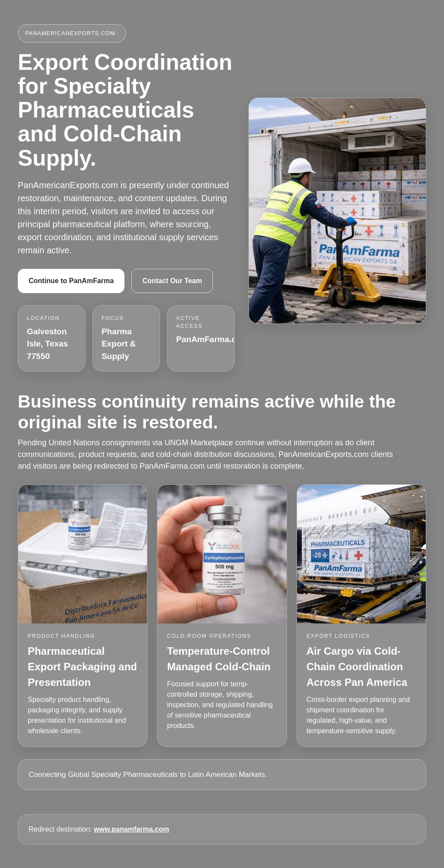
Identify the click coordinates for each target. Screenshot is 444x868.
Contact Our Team (172, 281)
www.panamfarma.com (131, 829)
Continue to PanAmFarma (71, 281)
